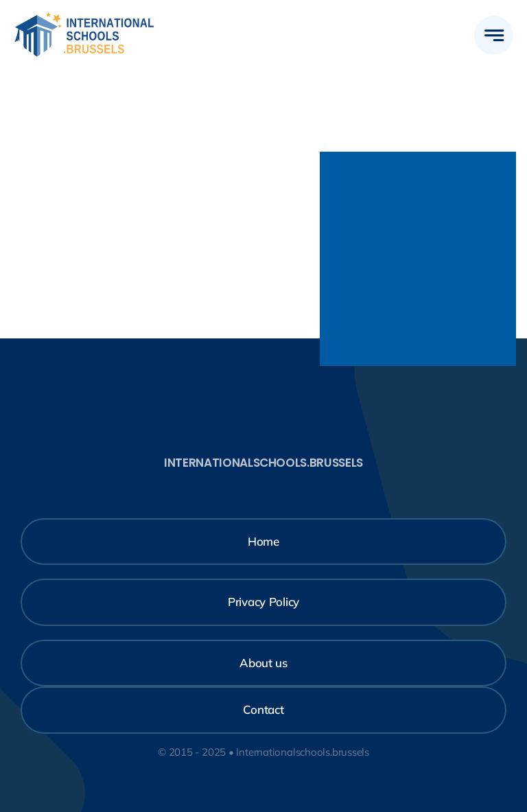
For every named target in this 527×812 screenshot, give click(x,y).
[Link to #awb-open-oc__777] (494, 35)
